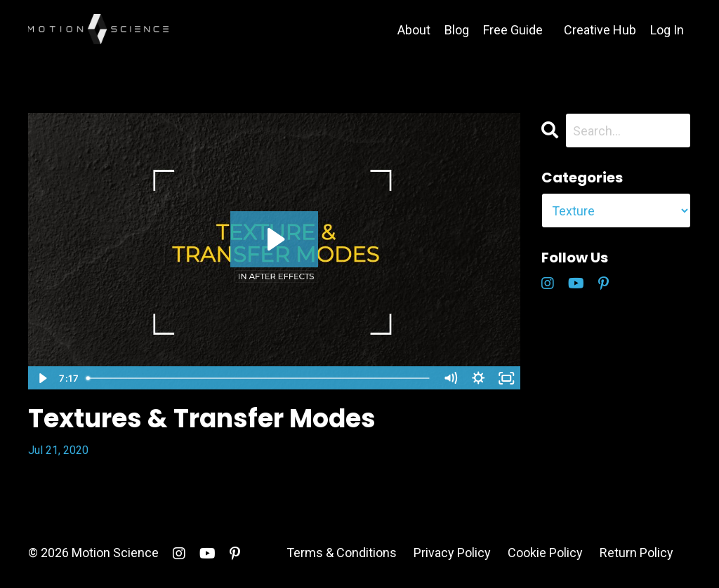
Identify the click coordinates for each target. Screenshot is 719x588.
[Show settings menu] (479, 378)
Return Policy (636, 553)
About (414, 30)
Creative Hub (600, 30)
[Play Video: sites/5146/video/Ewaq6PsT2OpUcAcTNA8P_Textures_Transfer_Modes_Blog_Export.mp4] (274, 239)
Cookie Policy (545, 553)
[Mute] (451, 378)
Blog (457, 30)
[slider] (258, 378)
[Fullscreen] (507, 378)
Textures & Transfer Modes (202, 419)
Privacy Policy (452, 553)
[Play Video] (41, 378)
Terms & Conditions (342, 553)
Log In (667, 30)
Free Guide (513, 30)
